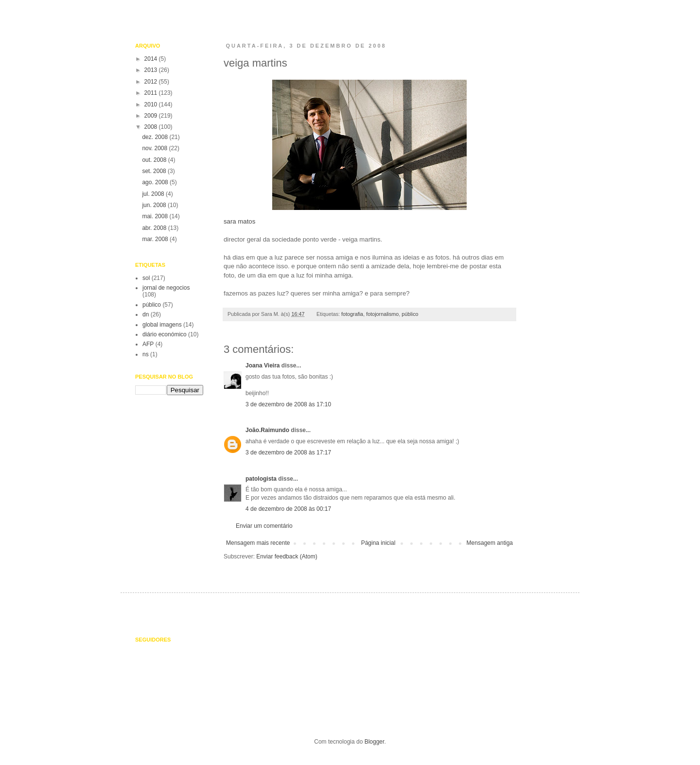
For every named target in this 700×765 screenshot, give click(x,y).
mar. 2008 (156, 239)
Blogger (375, 742)
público (410, 314)
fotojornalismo (382, 314)
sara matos (346, 151)
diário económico (165, 334)
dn (146, 314)
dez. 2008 (156, 137)
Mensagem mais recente (258, 543)
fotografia (352, 314)
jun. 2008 (155, 205)
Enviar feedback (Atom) (287, 556)
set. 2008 (155, 171)
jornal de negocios (166, 288)
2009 (152, 116)
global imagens (162, 325)
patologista (261, 479)
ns (146, 354)
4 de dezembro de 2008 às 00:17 (288, 509)
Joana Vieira (263, 365)
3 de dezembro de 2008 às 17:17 (288, 452)
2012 (152, 82)
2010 (152, 104)
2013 (152, 70)
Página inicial (378, 543)
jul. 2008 (154, 194)
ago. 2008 (156, 182)
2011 (152, 93)
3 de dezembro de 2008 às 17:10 (288, 404)
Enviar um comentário (264, 526)
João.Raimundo (267, 430)
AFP (148, 344)
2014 (152, 59)
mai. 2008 (156, 216)
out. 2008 (155, 160)
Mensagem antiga (490, 543)
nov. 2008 (155, 148)
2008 (152, 127)
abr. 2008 (155, 228)
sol (146, 278)
